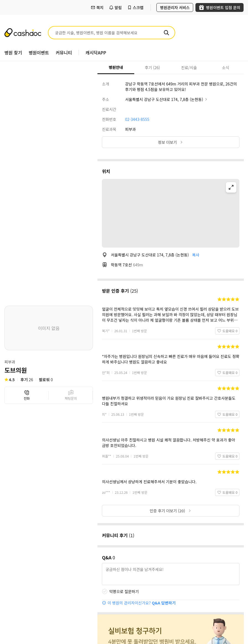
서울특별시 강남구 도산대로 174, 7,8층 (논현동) (167, 99)
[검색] (166, 33)
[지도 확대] (231, 187)
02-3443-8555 (137, 119)
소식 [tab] (226, 67)
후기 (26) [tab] (152, 67)
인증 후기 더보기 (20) (171, 511)
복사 (196, 255)
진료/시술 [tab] (189, 67)
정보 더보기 (171, 142)
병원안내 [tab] (116, 67)
